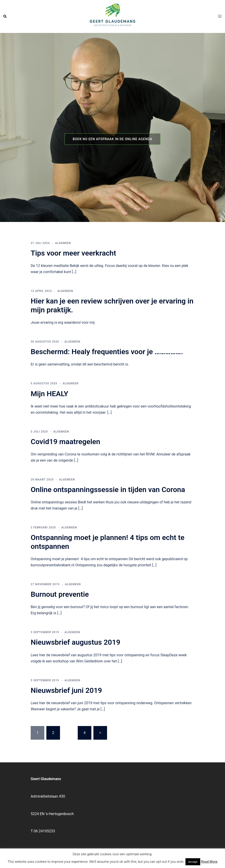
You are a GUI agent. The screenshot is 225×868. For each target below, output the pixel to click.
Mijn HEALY (49, 394)
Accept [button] (193, 862)
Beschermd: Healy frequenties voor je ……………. (107, 352)
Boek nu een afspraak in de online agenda (112, 139)
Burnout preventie (60, 594)
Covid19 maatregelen (65, 442)
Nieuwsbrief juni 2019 (66, 690)
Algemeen (63, 243)
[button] (5, 16)
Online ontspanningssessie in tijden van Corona (108, 490)
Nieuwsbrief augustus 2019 (75, 642)
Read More (209, 862)
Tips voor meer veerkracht (73, 253)
